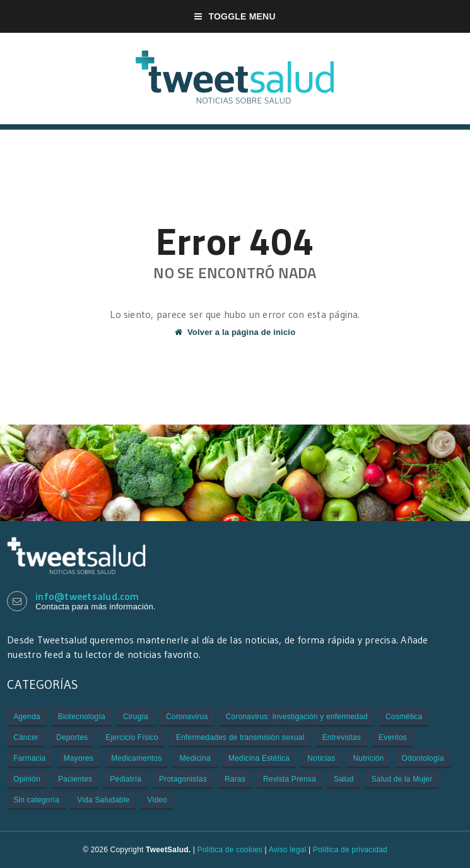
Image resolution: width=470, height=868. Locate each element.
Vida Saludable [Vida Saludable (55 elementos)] (103, 800)
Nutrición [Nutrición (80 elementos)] (368, 758)
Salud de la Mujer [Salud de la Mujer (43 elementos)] (402, 779)
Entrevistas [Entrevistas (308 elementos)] (342, 737)
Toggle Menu (235, 16)
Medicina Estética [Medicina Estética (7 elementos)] (259, 758)
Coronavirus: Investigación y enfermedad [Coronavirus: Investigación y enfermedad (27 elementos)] (297, 717)
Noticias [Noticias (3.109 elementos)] (321, 758)
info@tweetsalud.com (87, 596)
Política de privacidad (350, 850)
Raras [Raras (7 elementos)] (235, 779)
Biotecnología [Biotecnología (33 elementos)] (82, 717)
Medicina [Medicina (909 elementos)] (195, 758)
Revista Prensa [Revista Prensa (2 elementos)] (290, 779)
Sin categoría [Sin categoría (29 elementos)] (36, 800)
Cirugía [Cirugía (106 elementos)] (136, 717)
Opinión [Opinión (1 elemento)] (27, 779)
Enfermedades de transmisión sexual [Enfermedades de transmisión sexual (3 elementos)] (240, 737)
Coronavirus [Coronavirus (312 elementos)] (187, 717)
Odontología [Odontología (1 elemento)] (423, 758)
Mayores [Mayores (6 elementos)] (79, 758)
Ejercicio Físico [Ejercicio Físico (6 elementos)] (132, 737)
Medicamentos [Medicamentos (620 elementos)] (136, 758)
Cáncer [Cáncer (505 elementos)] (26, 737)
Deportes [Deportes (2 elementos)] (72, 737)
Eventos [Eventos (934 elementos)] (393, 737)
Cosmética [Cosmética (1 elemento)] (404, 717)
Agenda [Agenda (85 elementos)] (26, 717)
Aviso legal (288, 850)
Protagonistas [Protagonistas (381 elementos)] (183, 779)
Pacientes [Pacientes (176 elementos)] (75, 779)
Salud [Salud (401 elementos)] (344, 779)
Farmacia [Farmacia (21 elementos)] (29, 758)
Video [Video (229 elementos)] (157, 800)
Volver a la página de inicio (235, 332)
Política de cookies (230, 850)
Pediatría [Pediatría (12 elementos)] (126, 779)
